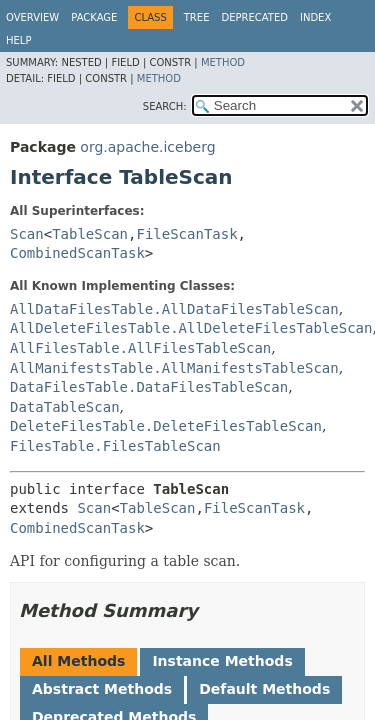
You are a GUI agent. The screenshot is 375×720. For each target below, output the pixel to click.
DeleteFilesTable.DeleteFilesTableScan (166, 426)
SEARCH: (165, 106)
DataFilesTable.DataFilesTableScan (149, 387)
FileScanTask (186, 234)
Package (94, 17)
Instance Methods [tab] (222, 661)
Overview (32, 17)
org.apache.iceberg (147, 147)
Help (18, 40)
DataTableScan (65, 407)
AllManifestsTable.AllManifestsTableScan (174, 368)
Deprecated (254, 17)
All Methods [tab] (78, 661)
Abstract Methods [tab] (102, 689)
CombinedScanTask (77, 253)
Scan (27, 234)
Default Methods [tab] (264, 689)
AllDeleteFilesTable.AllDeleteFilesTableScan (191, 328)
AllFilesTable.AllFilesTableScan (140, 348)
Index (315, 17)
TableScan (90, 234)
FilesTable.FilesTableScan (115, 446)
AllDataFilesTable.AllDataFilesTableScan (174, 309)
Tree (197, 17)
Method (223, 62)
